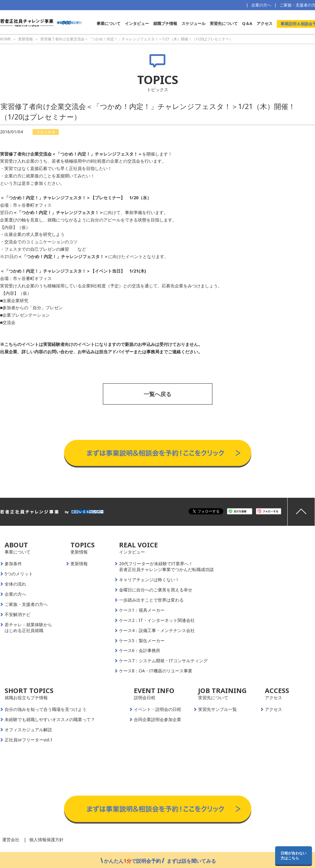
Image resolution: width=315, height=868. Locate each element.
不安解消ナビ (18, 614)
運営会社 (11, 840)
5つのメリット (19, 574)
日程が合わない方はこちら (293, 855)
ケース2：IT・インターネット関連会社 (157, 620)
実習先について (224, 23)
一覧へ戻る (157, 394)
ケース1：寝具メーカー (142, 610)
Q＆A (247, 23)
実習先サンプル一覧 (217, 709)
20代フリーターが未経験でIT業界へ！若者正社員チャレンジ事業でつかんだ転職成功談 (166, 567)
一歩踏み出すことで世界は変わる (151, 600)
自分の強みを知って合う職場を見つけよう (46, 709)
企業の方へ (261, 5)
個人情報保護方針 (46, 840)
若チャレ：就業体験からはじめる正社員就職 (28, 628)
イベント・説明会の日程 (157, 709)
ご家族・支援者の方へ (26, 604)
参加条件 (13, 564)
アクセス (265, 23)
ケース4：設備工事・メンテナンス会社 (157, 631)
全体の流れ (15, 584)
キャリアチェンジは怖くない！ (149, 580)
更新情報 (79, 564)
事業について (109, 23)
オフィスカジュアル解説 (28, 730)
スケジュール (193, 23)
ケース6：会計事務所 (140, 651)
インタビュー (137, 23)
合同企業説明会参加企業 (157, 720)
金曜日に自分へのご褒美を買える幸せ (156, 590)
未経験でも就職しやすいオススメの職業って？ (50, 720)
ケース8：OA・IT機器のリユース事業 (156, 671)
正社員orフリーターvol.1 (29, 740)
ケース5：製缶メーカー (142, 641)
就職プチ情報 (165, 23)
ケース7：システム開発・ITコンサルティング (163, 661)
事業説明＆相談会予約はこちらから (158, 434)
